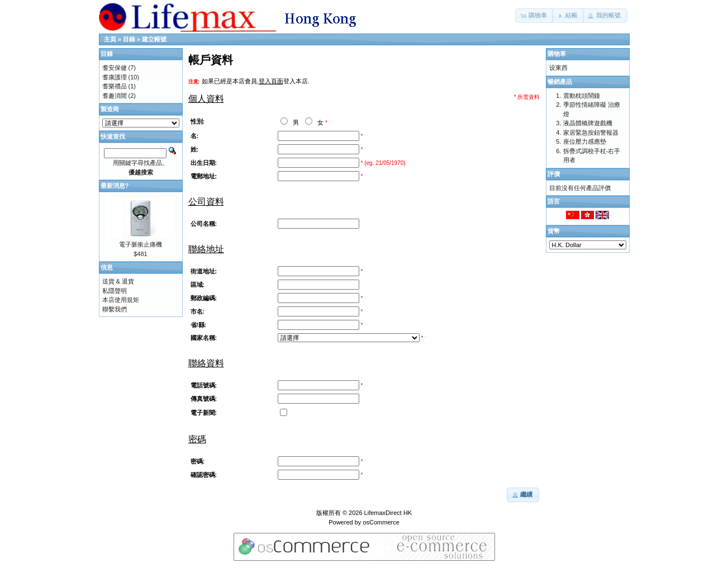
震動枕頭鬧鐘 (582, 96)
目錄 (129, 39)
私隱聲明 (115, 291)
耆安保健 (115, 68)
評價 (554, 174)
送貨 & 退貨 (118, 281)
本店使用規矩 (121, 300)
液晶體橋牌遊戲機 (588, 123)
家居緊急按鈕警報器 (591, 133)
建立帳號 (154, 39)
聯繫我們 (115, 309)
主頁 (110, 39)
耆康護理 (115, 77)
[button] (534, 16)
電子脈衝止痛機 (141, 244)
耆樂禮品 (115, 86)
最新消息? (115, 186)
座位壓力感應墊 (585, 141)
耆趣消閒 (115, 96)
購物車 (557, 54)
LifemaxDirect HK (388, 513)
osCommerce (381, 522)
